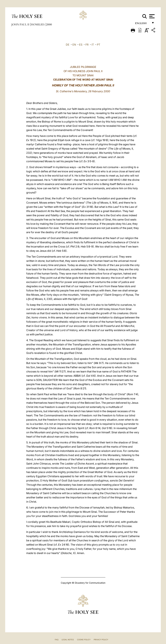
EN (74, 45)
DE (68, 45)
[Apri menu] (151, 16)
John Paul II (21, 24)
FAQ (57, 640)
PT (99, 45)
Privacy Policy (101, 640)
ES (81, 45)
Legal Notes (68, 640)
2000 (49, 24)
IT (93, 45)
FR (87, 45)
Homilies (38, 24)
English (142, 24)
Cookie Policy (84, 640)
